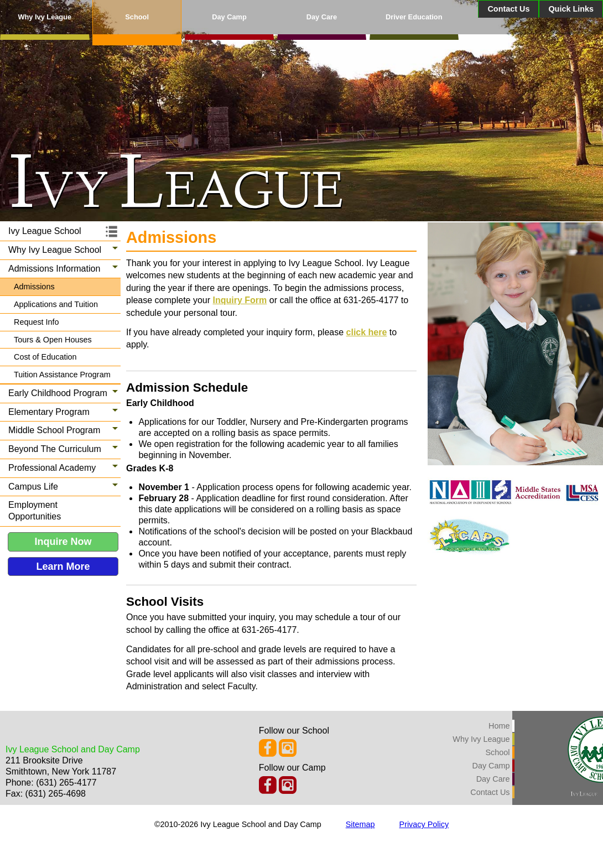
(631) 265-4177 (66, 783)
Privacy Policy (424, 824)
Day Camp (229, 17)
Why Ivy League (45, 17)
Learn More (63, 566)
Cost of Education (45, 357)
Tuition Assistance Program (62, 375)
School (137, 17)
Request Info (37, 322)
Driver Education (414, 17)
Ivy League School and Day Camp (73, 749)
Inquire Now (63, 542)
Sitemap (360, 824)
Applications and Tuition (56, 304)
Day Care (322, 17)
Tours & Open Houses (53, 340)
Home (499, 726)
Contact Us (508, 9)
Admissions (34, 287)
